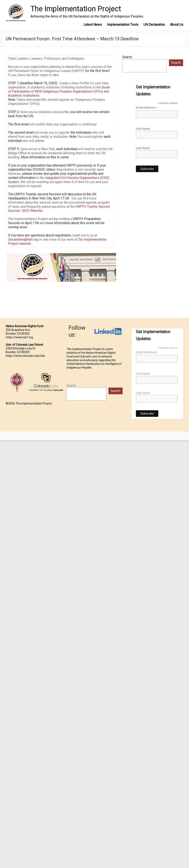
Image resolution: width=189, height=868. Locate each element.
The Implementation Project (76, 9)
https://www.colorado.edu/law (25, 356)
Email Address (146, 108)
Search (127, 57)
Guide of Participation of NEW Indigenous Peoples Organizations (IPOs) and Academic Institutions (59, 91)
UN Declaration (154, 25)
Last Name (143, 148)
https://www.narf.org (19, 337)
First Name (143, 129)
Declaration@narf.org (23, 239)
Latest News (93, 25)
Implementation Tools (123, 25)
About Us (177, 25)
